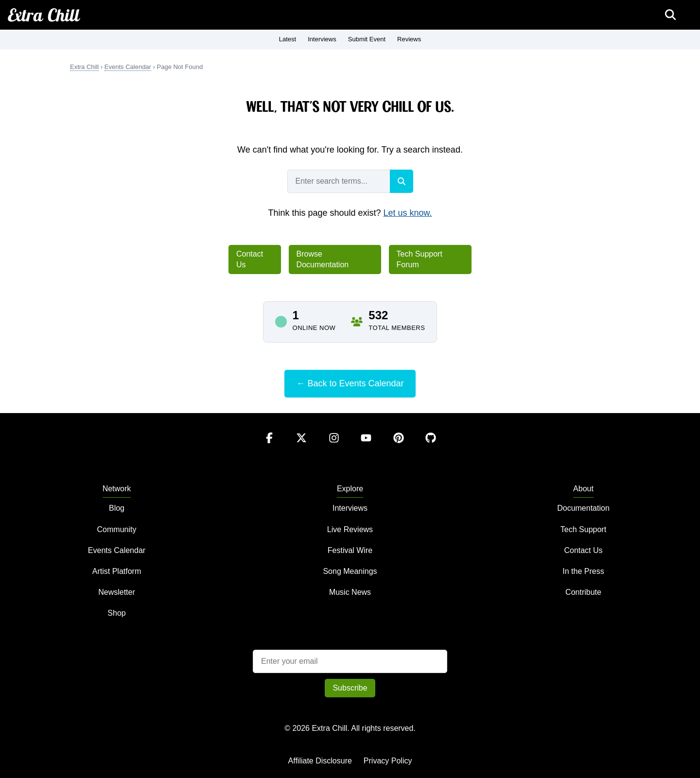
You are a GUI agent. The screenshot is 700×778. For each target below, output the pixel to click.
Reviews (409, 39)
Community (117, 529)
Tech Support (583, 529)
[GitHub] (431, 447)
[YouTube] (367, 447)
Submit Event (367, 39)
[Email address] (350, 661)
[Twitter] (302, 447)
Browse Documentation (323, 259)
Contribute (583, 592)
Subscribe (350, 688)
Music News (350, 592)
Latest (288, 39)
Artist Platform (117, 571)
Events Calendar (128, 67)
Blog (117, 508)
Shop (116, 613)
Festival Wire (350, 550)
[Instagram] (335, 447)
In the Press (583, 571)
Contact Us (250, 259)
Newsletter (117, 592)
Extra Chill (44, 15)
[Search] (402, 181)
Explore (350, 489)
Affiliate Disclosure (320, 761)
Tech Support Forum (420, 259)
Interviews (322, 39)
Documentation (583, 508)
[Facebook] (270, 447)
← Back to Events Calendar (350, 383)
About (583, 489)
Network (117, 489)
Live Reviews (350, 529)
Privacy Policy (388, 761)
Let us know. (408, 213)
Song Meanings (350, 571)
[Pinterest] (400, 447)
